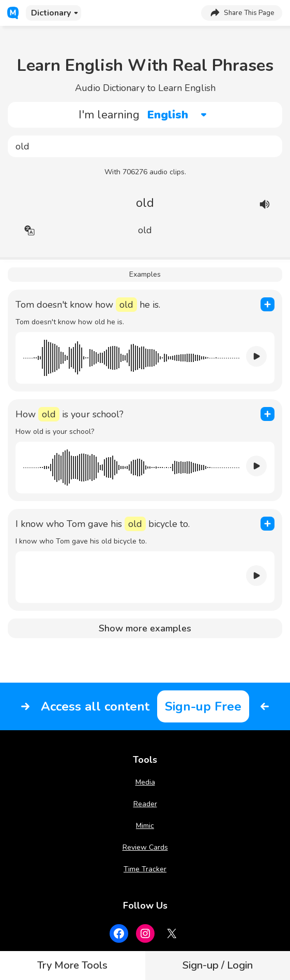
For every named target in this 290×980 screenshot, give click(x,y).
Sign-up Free (203, 706)
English (168, 115)
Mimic (145, 826)
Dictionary (51, 13)
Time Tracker (145, 869)
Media (145, 782)
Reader (145, 804)
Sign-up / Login (218, 965)
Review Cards (145, 847)
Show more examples (145, 628)
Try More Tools (72, 965)
